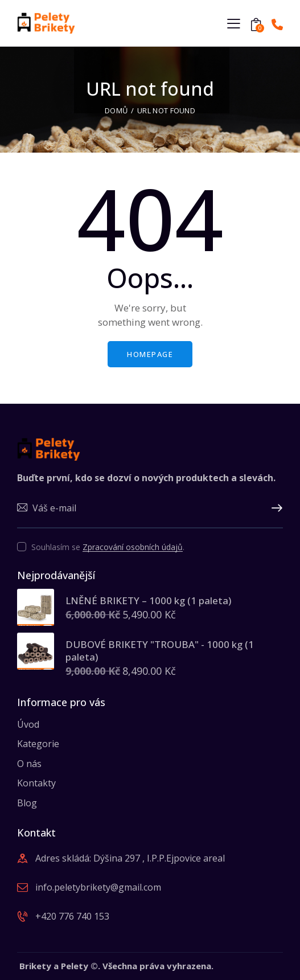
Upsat (274, 509)
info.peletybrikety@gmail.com (98, 887)
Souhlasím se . (108, 547)
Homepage (150, 354)
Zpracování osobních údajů (133, 548)
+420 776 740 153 (72, 916)
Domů (116, 110)
